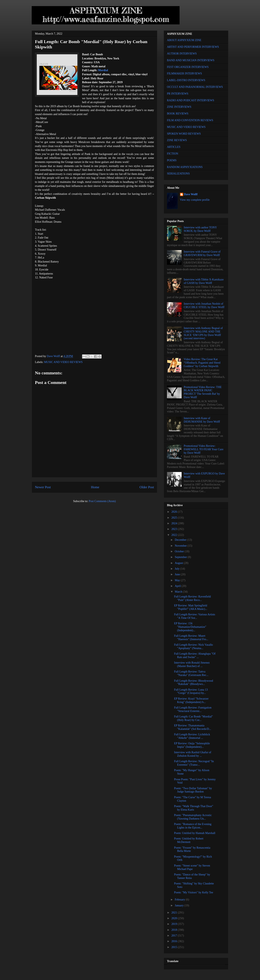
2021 (175, 913)
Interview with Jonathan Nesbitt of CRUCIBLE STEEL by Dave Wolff (204, 305)
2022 (175, 535)
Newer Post (43, 487)
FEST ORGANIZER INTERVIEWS (188, 67)
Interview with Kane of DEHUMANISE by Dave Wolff (202, 420)
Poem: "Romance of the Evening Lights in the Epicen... (193, 826)
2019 (175, 924)
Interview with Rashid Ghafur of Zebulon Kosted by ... (193, 754)
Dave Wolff (191, 194)
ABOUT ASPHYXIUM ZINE (184, 40)
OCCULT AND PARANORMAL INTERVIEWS (195, 87)
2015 (175, 947)
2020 (175, 918)
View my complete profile (195, 200)
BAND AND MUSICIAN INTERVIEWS (191, 60)
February (180, 900)
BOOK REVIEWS (178, 114)
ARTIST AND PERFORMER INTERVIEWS (193, 47)
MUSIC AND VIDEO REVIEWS (63, 362)
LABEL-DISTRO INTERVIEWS (186, 80)
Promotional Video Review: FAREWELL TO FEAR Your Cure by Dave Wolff (204, 449)
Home (95, 487)
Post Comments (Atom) (102, 501)
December (181, 540)
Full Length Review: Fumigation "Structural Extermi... (193, 709)
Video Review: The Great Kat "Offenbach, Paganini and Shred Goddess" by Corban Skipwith (202, 363)
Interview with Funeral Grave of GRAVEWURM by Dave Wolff (202, 253)
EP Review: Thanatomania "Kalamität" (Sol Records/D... (193, 727)
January (179, 905)
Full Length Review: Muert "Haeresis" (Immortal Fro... (191, 638)
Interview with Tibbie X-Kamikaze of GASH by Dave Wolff (204, 281)
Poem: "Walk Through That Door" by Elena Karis (194, 808)
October (180, 551)
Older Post (147, 487)
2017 (175, 936)
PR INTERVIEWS (178, 94)
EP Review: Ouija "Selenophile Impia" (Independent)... (192, 745)
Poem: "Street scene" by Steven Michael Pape (192, 867)
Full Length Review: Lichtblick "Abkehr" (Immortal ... (192, 736)
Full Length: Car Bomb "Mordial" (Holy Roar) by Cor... (193, 718)
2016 (175, 941)
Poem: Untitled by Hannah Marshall (195, 833)
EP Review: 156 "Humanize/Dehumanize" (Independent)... (190, 627)
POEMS (172, 160)
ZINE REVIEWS (177, 140)
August (179, 563)
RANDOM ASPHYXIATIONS (185, 167)
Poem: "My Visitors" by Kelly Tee (194, 892)
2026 (175, 512)
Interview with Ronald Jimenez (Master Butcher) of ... (192, 664)
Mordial (103, 70)
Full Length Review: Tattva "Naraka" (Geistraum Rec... (191, 673)
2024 (175, 523)
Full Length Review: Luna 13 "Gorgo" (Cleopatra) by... (191, 691)
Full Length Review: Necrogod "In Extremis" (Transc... (194, 763)
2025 (175, 518)
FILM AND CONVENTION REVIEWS (190, 120)
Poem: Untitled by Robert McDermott (189, 840)
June (178, 574)
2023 (175, 529)
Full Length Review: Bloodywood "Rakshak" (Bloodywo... (194, 682)
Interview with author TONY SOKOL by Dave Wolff (200, 229)
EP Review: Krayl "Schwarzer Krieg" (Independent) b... (191, 700)
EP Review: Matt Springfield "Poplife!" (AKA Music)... (191, 607)
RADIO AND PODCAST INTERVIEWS (191, 100)
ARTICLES (174, 147)
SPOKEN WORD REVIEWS (184, 134)
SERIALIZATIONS (178, 174)
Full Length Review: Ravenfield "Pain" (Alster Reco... (192, 598)
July (177, 569)
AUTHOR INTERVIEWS (182, 54)
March (179, 592)
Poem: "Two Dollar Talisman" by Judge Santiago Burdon (193, 790)
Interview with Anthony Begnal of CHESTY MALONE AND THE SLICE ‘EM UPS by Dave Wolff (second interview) (203, 333)
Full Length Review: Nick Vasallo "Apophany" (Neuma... (193, 646)
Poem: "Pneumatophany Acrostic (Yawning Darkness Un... (193, 817)
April (178, 586)
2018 (175, 930)
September (181, 557)
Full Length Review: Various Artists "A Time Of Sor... (195, 616)
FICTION (173, 154)
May (178, 580)
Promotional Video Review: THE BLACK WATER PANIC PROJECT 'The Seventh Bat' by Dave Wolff (203, 392)
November (181, 546)
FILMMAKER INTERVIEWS (184, 74)
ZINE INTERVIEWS (179, 107)
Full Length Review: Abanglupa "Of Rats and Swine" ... (195, 655)
